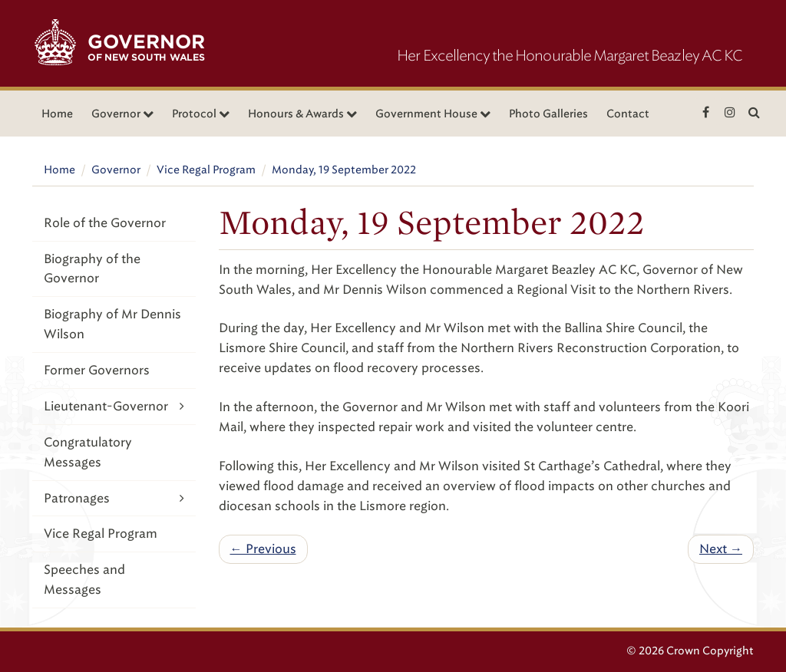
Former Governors (97, 370)
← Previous (263, 549)
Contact (628, 114)
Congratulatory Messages (88, 452)
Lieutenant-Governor (114, 406)
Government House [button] (433, 114)
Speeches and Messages (84, 580)
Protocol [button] (201, 114)
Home (57, 114)
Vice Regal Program (206, 170)
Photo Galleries (548, 114)
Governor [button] (122, 114)
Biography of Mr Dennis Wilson (112, 324)
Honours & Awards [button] (302, 114)
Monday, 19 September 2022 (344, 170)
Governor (116, 170)
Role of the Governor (105, 223)
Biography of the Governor (92, 269)
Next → (721, 549)
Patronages (114, 498)
